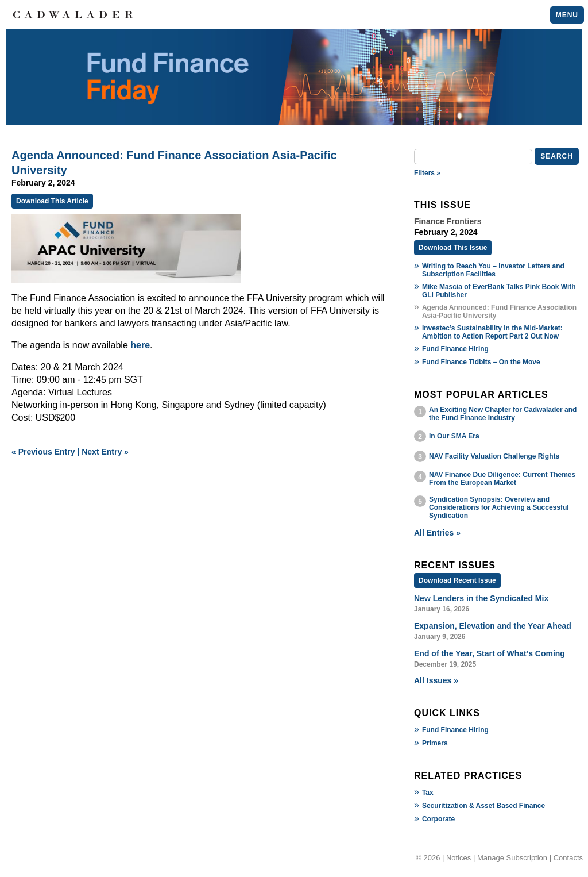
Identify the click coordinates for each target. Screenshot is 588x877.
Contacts (568, 858)
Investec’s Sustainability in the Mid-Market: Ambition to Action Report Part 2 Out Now (492, 332)
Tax (428, 793)
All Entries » (437, 533)
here (140, 345)
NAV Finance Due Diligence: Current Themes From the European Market (502, 479)
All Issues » (436, 680)
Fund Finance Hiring (455, 349)
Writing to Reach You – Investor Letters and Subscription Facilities (493, 270)
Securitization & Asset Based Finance (483, 806)
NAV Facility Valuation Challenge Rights (494, 456)
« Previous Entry (43, 452)
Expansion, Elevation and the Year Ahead (493, 626)
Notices (459, 858)
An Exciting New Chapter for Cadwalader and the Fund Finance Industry (503, 414)
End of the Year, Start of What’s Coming (490, 653)
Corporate (438, 819)
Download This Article (52, 201)
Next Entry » (105, 452)
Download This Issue (453, 248)
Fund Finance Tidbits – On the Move (481, 362)
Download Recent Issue (457, 580)
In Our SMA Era (454, 436)
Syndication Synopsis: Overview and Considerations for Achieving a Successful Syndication (499, 507)
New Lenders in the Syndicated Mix (481, 598)
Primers (435, 743)
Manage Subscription (512, 858)
